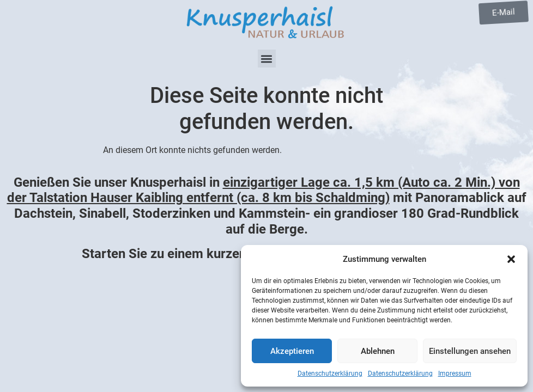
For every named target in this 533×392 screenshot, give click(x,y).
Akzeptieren (292, 351)
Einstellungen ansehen (470, 351)
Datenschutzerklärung (330, 373)
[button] (511, 259)
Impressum (455, 373)
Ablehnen (378, 351)
